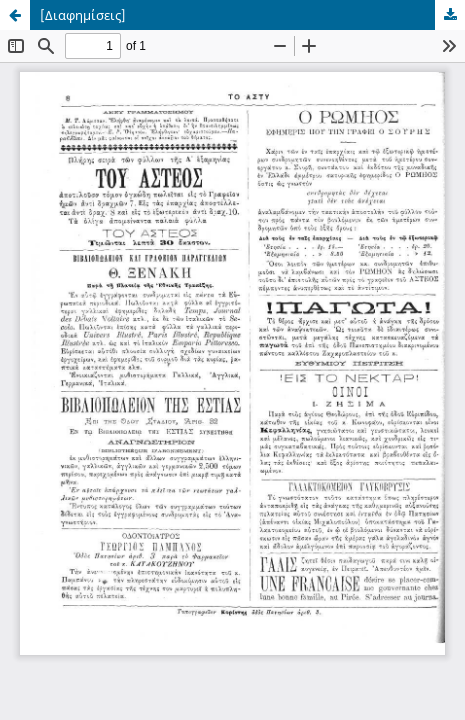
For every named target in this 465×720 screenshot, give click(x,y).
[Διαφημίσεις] (83, 15)
